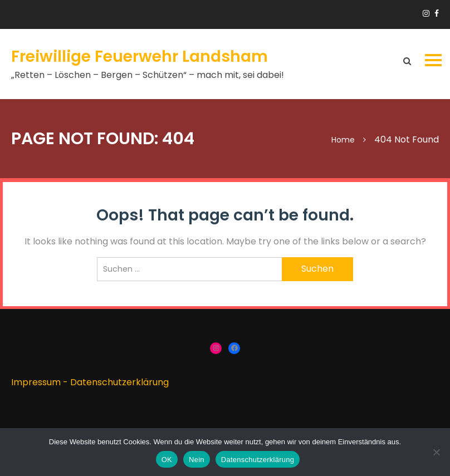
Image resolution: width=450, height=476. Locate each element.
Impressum (36, 382)
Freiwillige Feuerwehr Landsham (140, 57)
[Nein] (436, 452)
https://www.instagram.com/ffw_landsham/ (426, 13)
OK (167, 460)
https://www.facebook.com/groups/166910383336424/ (437, 13)
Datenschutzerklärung (119, 382)
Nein (197, 460)
